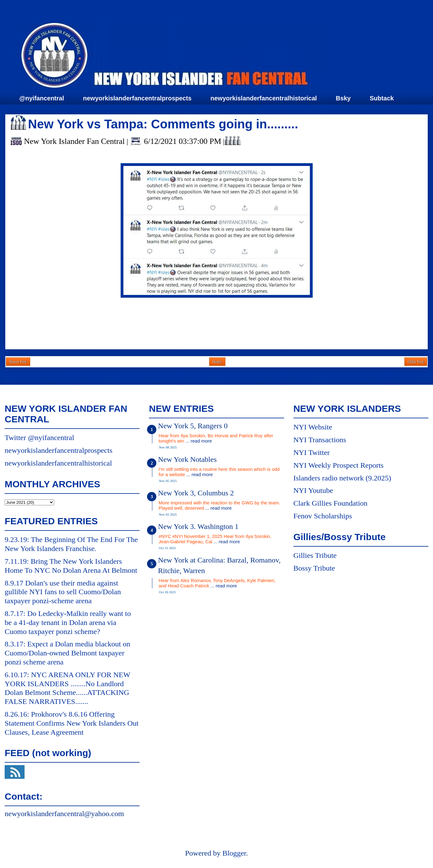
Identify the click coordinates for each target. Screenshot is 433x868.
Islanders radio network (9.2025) (342, 478)
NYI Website (313, 427)
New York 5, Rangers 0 (193, 426)
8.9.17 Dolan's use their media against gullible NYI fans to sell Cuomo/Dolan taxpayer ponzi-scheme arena (63, 592)
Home (217, 362)
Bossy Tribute (314, 568)
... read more (199, 441)
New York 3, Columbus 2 (196, 493)
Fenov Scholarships (323, 516)
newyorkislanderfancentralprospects (137, 98)
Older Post (416, 362)
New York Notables (187, 459)
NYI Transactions (320, 440)
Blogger (234, 853)
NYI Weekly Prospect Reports (339, 465)
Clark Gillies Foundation (331, 503)
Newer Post (18, 362)
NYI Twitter (312, 452)
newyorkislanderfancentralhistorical (264, 98)
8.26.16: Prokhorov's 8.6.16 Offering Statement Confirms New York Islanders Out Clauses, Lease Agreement (72, 723)
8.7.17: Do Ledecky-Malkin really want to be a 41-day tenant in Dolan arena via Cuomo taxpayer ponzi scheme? (68, 622)
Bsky (343, 98)
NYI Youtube (313, 490)
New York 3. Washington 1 (198, 526)
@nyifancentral (42, 98)
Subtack (382, 98)
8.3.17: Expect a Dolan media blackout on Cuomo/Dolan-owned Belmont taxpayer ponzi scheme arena (67, 653)
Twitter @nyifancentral (39, 438)
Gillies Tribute (315, 555)
